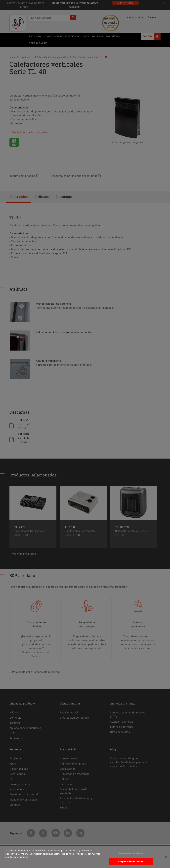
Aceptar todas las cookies (131, 864)
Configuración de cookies (131, 855)
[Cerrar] (166, 859)
